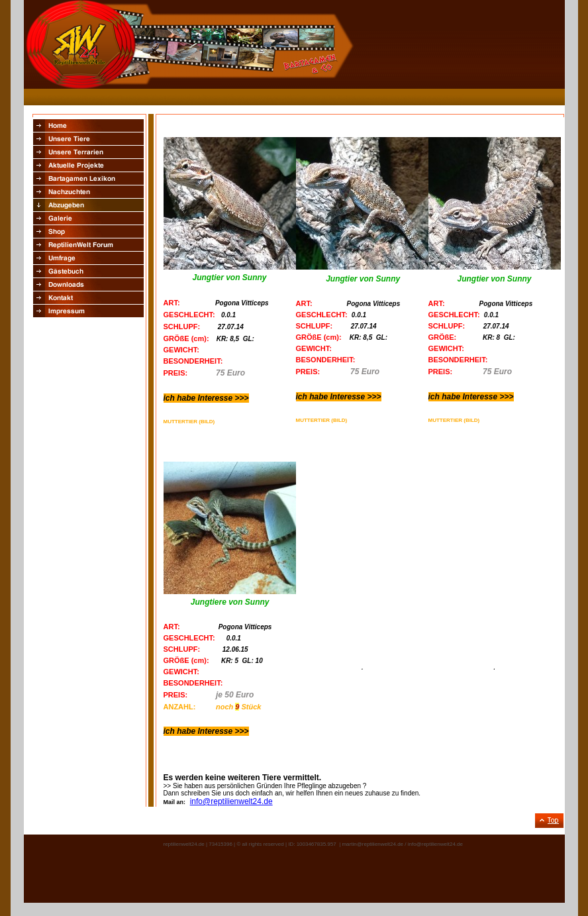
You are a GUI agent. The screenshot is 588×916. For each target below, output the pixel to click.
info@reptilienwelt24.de (231, 801)
